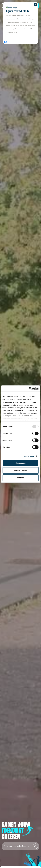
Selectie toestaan (20, 470)
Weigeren (20, 478)
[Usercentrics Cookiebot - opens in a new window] (29, 389)
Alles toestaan (21, 463)
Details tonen (29, 456)
